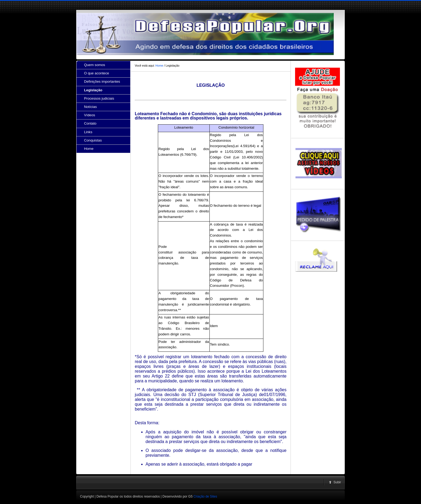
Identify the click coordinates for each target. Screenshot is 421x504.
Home (159, 66)
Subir (337, 482)
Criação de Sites (205, 496)
